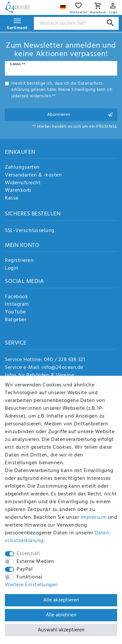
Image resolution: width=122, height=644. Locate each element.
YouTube (15, 312)
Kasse (12, 199)
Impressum (94, 517)
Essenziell (28, 554)
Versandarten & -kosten (33, 176)
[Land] (64, 6)
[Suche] (110, 23)
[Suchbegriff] (76, 23)
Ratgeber (16, 320)
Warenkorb (18, 191)
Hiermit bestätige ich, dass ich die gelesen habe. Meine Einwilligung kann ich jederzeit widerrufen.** (62, 90)
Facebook (16, 297)
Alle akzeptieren (61, 600)
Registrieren (19, 261)
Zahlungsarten (22, 168)
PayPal (25, 569)
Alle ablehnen (61, 615)
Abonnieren (80, 115)
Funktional (29, 577)
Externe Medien (35, 562)
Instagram (17, 305)
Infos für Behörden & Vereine (39, 375)
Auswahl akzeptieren (61, 630)
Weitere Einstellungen (31, 585)
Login (12, 269)
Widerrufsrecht (23, 183)
